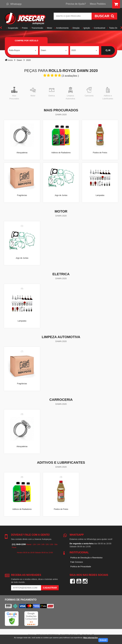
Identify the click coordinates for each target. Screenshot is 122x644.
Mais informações (91, 638)
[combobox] (23, 51)
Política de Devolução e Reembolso (86, 558)
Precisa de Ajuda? (76, 4)
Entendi (103, 640)
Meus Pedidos (98, 4)
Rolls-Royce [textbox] (14, 50)
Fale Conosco (77, 562)
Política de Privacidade (81, 567)
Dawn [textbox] (43, 50)
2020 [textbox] (74, 50)
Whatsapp (14, 4)
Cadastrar (50, 588)
